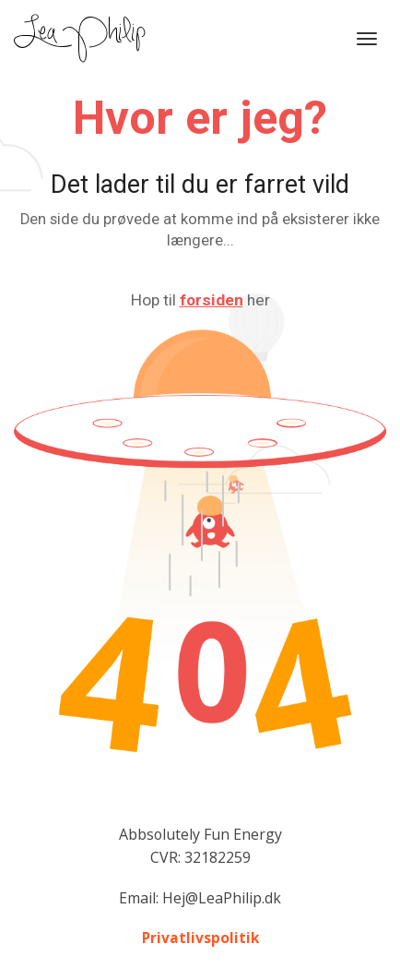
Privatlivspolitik (200, 938)
